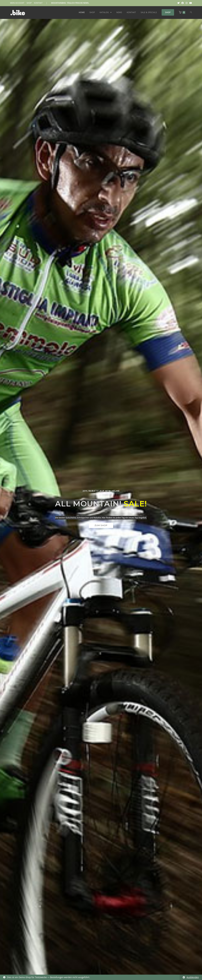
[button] (101, 525)
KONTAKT (38, 3)
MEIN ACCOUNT (17, 3)
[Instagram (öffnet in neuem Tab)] (187, 3)
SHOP (29, 3)
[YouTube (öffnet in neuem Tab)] (190, 3)
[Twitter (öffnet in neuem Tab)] (178, 3)
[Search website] (191, 12)
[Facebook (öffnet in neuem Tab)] (183, 3)
